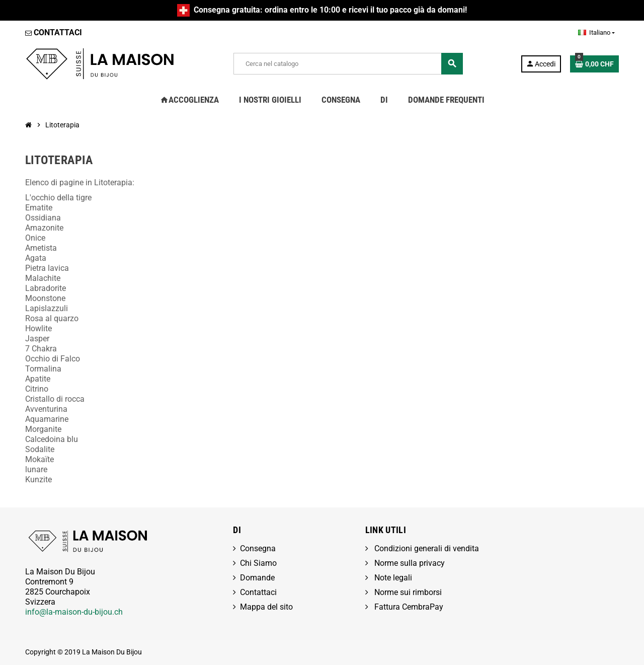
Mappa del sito (266, 607)
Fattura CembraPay (408, 607)
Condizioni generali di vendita (426, 548)
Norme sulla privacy (409, 563)
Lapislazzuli (47, 308)
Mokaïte (39, 459)
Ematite (39, 208)
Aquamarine (47, 419)
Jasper (37, 339)
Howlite (38, 328)
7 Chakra (41, 349)
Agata (36, 258)
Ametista (41, 248)
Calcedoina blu (52, 439)
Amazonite (44, 228)
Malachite (43, 278)
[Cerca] (348, 64)
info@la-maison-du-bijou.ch (74, 612)
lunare (36, 469)
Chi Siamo (258, 563)
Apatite (38, 379)
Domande (257, 578)
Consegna (258, 548)
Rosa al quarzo (52, 318)
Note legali (392, 578)
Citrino (37, 389)
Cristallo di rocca (55, 399)
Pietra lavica (47, 268)
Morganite (43, 429)
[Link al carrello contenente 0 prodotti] (594, 64)
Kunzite (38, 479)
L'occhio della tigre (58, 198)
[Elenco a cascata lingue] (596, 33)
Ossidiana (43, 218)
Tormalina (43, 369)
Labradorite (46, 288)
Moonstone (45, 298)
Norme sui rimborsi (407, 592)
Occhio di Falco (53, 359)
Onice (35, 238)
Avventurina (46, 409)
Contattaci (258, 592)
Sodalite (40, 449)
